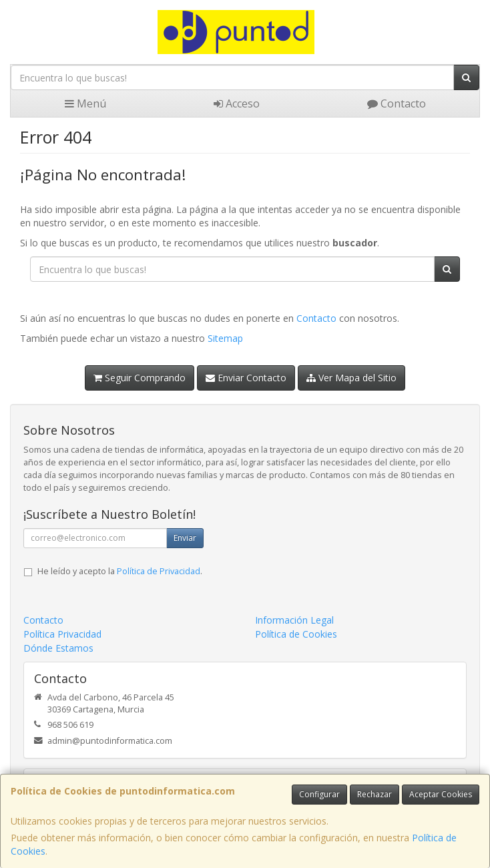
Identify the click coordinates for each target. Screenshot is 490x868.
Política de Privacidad (159, 571)
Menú (85, 103)
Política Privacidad (62, 634)
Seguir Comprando (140, 378)
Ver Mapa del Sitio (351, 378)
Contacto (397, 103)
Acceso (237, 103)
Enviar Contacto (246, 378)
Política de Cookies (296, 634)
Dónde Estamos (58, 648)
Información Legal (294, 620)
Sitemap (225, 338)
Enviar (185, 538)
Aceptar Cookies (441, 794)
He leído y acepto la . (120, 571)
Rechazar (375, 794)
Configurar (319, 794)
